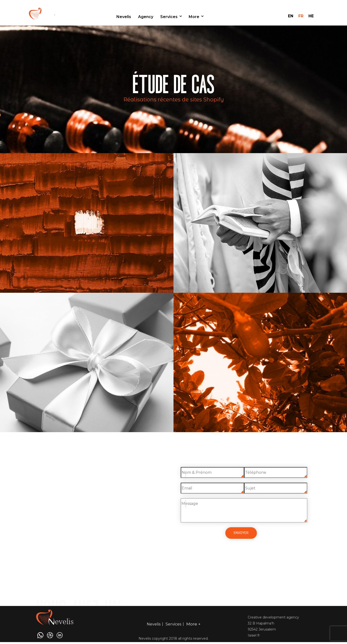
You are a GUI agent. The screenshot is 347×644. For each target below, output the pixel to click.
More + (193, 624)
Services (169, 17)
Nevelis (124, 17)
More (194, 17)
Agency (146, 17)
